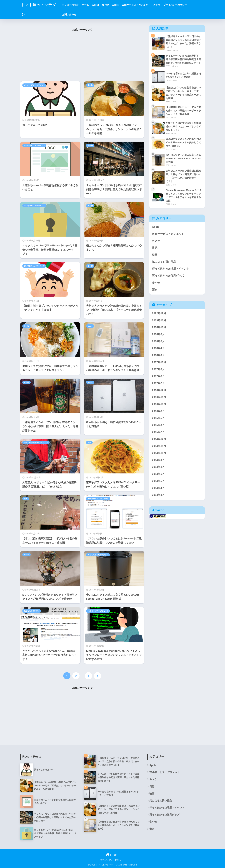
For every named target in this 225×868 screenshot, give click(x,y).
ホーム (85, 5)
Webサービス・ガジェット (136, 5)
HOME (113, 855)
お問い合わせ (69, 14)
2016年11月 (159, 397)
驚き (155, 290)
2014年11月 (159, 446)
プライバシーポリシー (175, 5)
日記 (89, 443)
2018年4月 (158, 348)
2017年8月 (158, 376)
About (95, 5)
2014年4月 (158, 488)
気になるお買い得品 (32, 611)
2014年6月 (158, 474)
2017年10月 (159, 362)
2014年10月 (159, 453)
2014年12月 (159, 439)
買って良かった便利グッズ (34, 266)
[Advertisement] (82, 57)
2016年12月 (159, 390)
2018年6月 (158, 334)
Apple (115, 5)
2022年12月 (159, 313)
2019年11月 (159, 320)
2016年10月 (159, 404)
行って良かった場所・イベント (36, 443)
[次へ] (97, 676)
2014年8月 (158, 467)
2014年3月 (158, 495)
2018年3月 (158, 355)
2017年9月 (158, 369)
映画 (26, 499)
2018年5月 (158, 341)
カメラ (157, 5)
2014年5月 (158, 481)
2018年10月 (159, 327)
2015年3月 (158, 425)
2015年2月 (158, 432)
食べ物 (106, 5)
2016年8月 (158, 411)
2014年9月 (158, 460)
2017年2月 (158, 383)
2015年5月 (158, 418)
